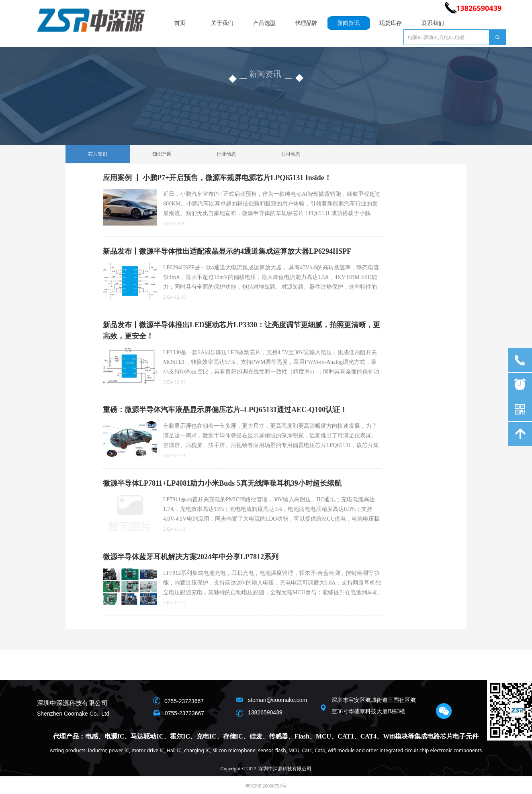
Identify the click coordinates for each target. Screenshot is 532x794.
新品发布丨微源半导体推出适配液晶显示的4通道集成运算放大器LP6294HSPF (227, 251)
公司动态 (291, 154)
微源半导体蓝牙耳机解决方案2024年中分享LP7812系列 (191, 557)
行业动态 (226, 154)
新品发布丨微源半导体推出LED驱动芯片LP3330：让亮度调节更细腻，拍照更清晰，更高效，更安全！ (241, 330)
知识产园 (162, 154)
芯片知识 (98, 154)
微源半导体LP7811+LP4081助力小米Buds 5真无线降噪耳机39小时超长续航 (222, 483)
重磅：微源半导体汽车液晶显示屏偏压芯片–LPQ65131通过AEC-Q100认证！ (225, 410)
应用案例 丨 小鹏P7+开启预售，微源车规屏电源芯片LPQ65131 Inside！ (217, 178)
